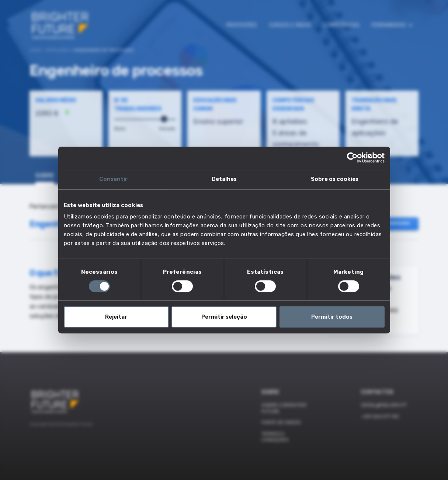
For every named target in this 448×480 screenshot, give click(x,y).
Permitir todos (332, 317)
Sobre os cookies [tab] (335, 179)
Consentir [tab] (113, 179)
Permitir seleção (224, 317)
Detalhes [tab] (224, 179)
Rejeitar (116, 317)
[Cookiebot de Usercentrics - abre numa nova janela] (352, 158)
